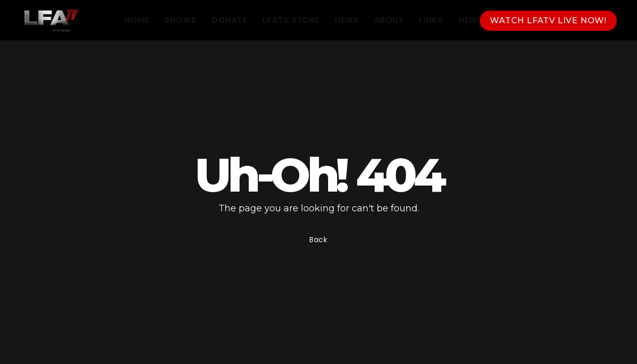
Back (318, 240)
